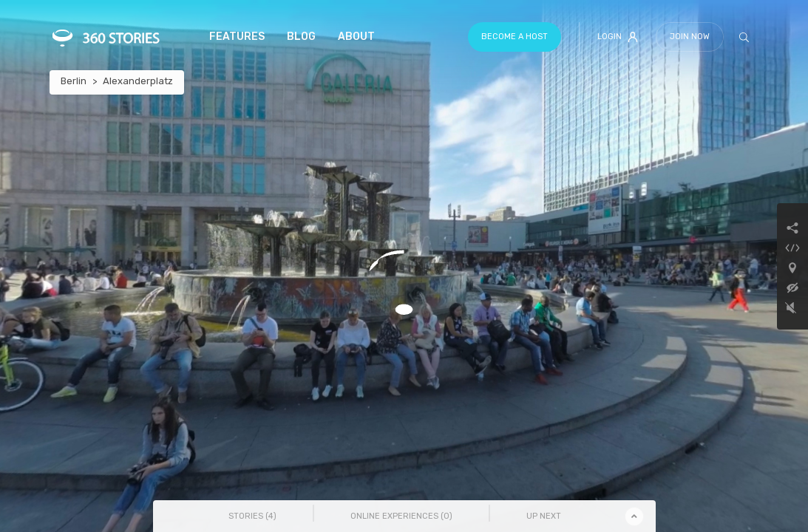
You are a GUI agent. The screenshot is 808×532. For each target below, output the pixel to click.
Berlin (74, 81)
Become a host (515, 37)
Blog (301, 37)
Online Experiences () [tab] (401, 516)
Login (618, 37)
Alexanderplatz (138, 81)
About (356, 37)
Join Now (690, 37)
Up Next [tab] (544, 516)
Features (237, 37)
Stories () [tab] (252, 516)
